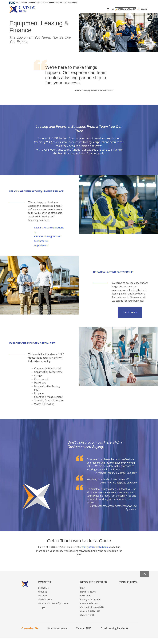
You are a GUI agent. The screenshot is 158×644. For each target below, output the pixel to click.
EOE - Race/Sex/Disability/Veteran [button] (53, 609)
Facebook (39, 614)
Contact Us (43, 593)
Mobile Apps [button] (128, 588)
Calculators (86, 601)
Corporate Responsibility (92, 613)
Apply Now (40, 251)
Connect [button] (45, 588)
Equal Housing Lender (114, 634)
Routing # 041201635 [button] (90, 617)
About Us (43, 597)
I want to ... (138, 640)
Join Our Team (45, 605)
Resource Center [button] (94, 588)
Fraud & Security (88, 597)
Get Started (130, 318)
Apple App (120, 594)
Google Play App (125, 594)
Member (84, 634)
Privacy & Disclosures (91, 605)
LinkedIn (44, 614)
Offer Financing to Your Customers (48, 244)
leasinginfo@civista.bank (94, 553)
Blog (82, 593)
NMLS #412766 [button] (87, 620)
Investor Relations (89, 609)
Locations (43, 601)
